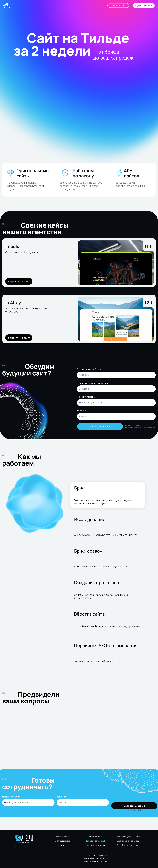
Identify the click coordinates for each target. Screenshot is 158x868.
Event (63, 845)
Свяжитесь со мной (100, 427)
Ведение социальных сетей (128, 837)
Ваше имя (82, 411)
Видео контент (95, 837)
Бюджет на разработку (89, 369)
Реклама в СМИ (63, 837)
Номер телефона (86, 397)
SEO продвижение (96, 841)
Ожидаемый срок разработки (92, 383)
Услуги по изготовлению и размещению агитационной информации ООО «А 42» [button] (95, 858)
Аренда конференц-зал (128, 841)
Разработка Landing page (128, 845)
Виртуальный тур (63, 841)
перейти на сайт (19, 281)
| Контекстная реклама (95, 845)
